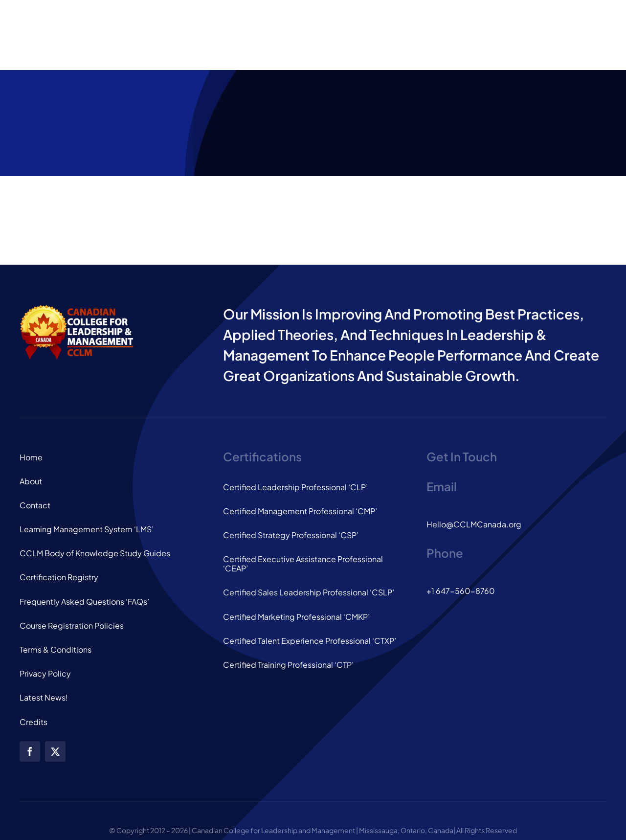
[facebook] (30, 751)
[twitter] (55, 751)
